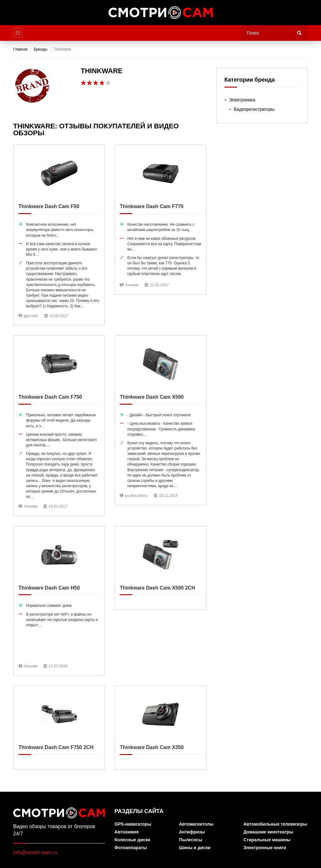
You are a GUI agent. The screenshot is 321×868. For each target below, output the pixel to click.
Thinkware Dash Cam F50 (59, 235)
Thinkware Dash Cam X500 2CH (160, 568)
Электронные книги (265, 848)
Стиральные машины (267, 840)
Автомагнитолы (196, 824)
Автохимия (126, 832)
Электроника (242, 100)
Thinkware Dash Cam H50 (59, 601)
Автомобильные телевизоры (275, 824)
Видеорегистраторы (254, 109)
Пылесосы (191, 840)
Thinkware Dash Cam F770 (160, 220)
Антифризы (192, 832)
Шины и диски (195, 848)
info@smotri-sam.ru (35, 852)
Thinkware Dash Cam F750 (59, 426)
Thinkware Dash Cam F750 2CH (59, 728)
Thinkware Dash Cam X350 (160, 728)
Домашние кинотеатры (268, 832)
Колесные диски (132, 840)
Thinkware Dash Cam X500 (160, 420)
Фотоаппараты (131, 848)
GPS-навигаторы (133, 824)
